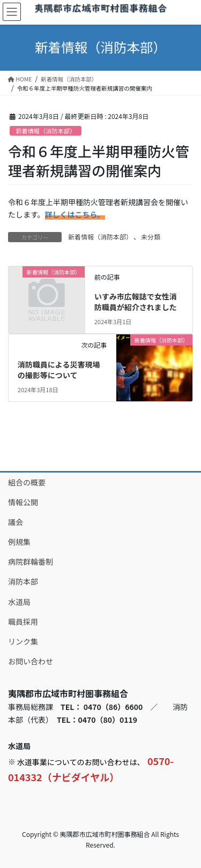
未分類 (151, 237)
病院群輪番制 (31, 562)
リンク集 (23, 641)
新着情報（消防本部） (46, 131)
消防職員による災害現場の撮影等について (59, 370)
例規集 (19, 542)
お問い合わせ (31, 661)
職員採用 (23, 622)
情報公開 (23, 502)
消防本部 (23, 581)
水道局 (19, 602)
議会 (16, 522)
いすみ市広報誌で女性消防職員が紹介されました (136, 302)
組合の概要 (27, 482)
